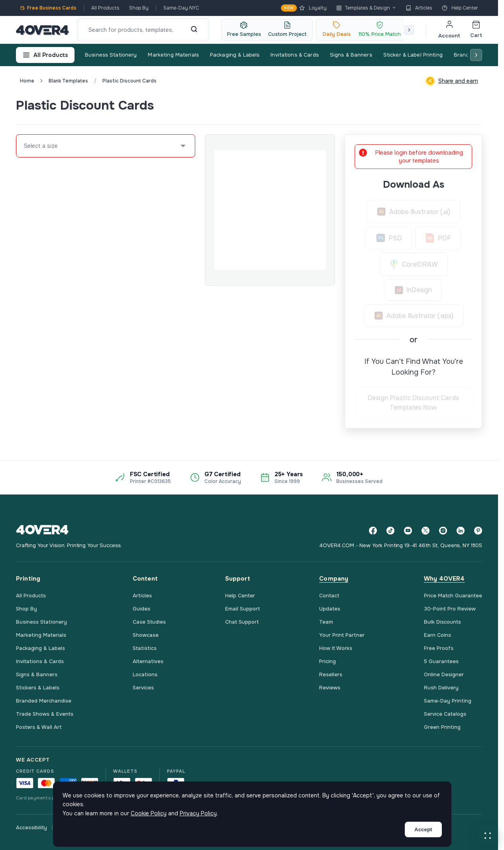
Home (27, 81)
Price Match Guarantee (453, 596)
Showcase (146, 635)
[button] (488, 836)
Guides (141, 609)
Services (143, 688)
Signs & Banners (351, 55)
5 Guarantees (441, 661)
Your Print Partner (342, 635)
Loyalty (304, 8)
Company (334, 579)
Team (326, 622)
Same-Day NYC (181, 8)
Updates (330, 609)
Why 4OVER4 (444, 579)
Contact (329, 596)
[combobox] (24, 146)
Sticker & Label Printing (413, 55)
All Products (105, 8)
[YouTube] (408, 531)
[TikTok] (390, 531)
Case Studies (149, 622)
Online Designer (444, 674)
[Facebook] (373, 531)
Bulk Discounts (442, 622)
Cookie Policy (149, 813)
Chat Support (242, 622)
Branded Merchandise (44, 701)
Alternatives (148, 661)
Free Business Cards (48, 8)
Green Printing (442, 727)
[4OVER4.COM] (42, 30)
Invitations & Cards (294, 55)
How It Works (336, 648)
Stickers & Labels (38, 688)
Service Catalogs (445, 714)
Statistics (145, 648)
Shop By (139, 8)
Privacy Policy (198, 813)
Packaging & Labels (235, 55)
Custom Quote (453, 105)
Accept (423, 829)
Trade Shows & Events (45, 714)
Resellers (331, 674)
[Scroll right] (409, 30)
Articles (419, 8)
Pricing (328, 661)
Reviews (330, 688)
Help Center (460, 8)
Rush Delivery (441, 688)
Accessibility (31, 827)
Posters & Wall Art (39, 727)
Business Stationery (111, 55)
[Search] (194, 30)
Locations (145, 674)
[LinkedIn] (461, 531)
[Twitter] (426, 531)
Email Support (243, 609)
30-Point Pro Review (450, 609)
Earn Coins (437, 635)
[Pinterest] (478, 531)
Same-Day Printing (448, 701)
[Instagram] (443, 531)
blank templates (68, 81)
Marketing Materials (173, 55)
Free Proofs (439, 648)
